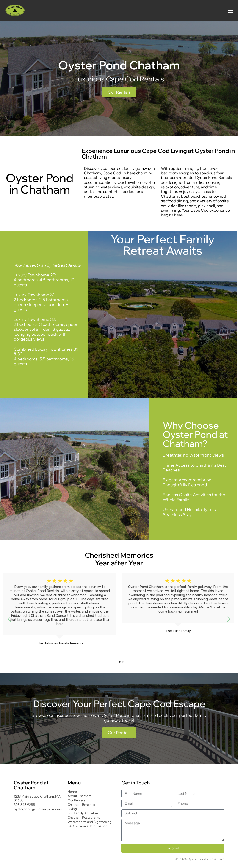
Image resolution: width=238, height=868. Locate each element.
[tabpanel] (60, 614)
